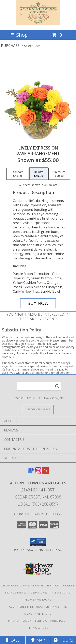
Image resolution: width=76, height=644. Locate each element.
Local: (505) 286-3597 (38, 504)
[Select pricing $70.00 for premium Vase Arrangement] (59, 174)
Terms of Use (38, 628)
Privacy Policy (20, 621)
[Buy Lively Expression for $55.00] (38, 303)
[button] (38, 542)
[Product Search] (39, 386)
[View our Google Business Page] (31, 472)
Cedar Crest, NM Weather (29, 607)
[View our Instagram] (38, 472)
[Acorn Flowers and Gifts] (38, 24)
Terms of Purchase (50, 621)
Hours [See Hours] (63, 640)
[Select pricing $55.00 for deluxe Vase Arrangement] (39, 174)
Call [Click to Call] (13, 640)
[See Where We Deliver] (38, 409)
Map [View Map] (38, 640)
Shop (19, 35)
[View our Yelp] (45, 472)
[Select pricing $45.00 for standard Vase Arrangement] (18, 174)
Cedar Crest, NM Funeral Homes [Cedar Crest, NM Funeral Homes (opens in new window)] (26, 585)
